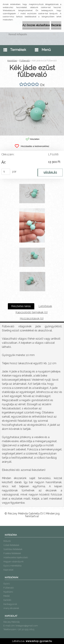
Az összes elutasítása (36, 25)
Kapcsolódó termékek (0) (32, 312)
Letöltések (45, 306)
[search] (54, 34)
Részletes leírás (21, 306)
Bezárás (56, 25)
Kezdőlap (12, 61)
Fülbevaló (25, 61)
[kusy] (6, 172)
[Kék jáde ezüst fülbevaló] (32, 89)
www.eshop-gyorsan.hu (39, 641)
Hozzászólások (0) (32, 318)
